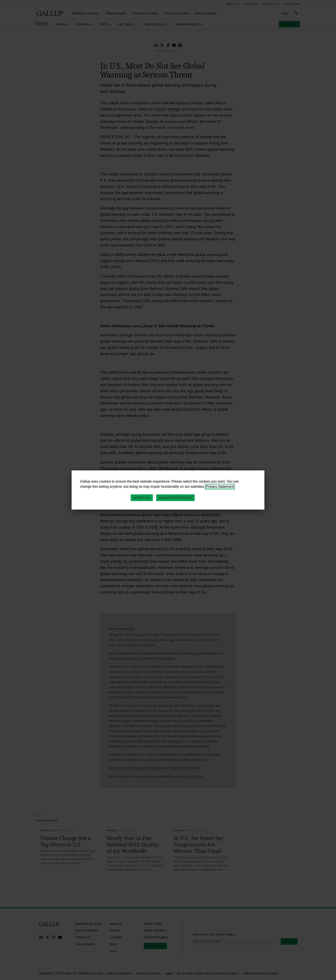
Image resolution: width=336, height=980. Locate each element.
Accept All (142, 498)
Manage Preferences (175, 498)
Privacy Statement (220, 487)
